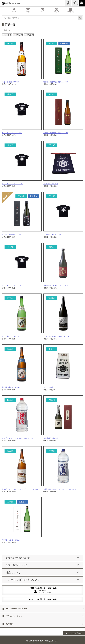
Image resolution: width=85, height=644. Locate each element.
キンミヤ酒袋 (48, 387)
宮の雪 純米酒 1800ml (11, 387)
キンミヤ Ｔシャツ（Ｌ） (12, 285)
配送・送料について (42, 565)
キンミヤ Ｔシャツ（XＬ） (12, 184)
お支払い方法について (42, 558)
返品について (42, 573)
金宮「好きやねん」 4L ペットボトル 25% (60, 489)
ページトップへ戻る (74, 633)
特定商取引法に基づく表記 (17, 609)
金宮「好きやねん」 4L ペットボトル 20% (17, 438)
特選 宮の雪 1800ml (10, 82)
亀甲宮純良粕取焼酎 (51, 438)
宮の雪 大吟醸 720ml (11, 540)
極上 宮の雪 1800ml (10, 336)
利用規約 (10, 624)
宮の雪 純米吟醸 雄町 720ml (56, 82)
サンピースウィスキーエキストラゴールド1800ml (20, 489)
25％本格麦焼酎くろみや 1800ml (56, 336)
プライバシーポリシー (15, 616)
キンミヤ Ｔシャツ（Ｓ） (12, 133)
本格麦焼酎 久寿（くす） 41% (56, 285)
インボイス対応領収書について (42, 580)
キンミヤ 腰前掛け (51, 184)
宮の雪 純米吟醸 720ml (11, 235)
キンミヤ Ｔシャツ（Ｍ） (53, 235)
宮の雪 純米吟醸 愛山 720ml (56, 133)
